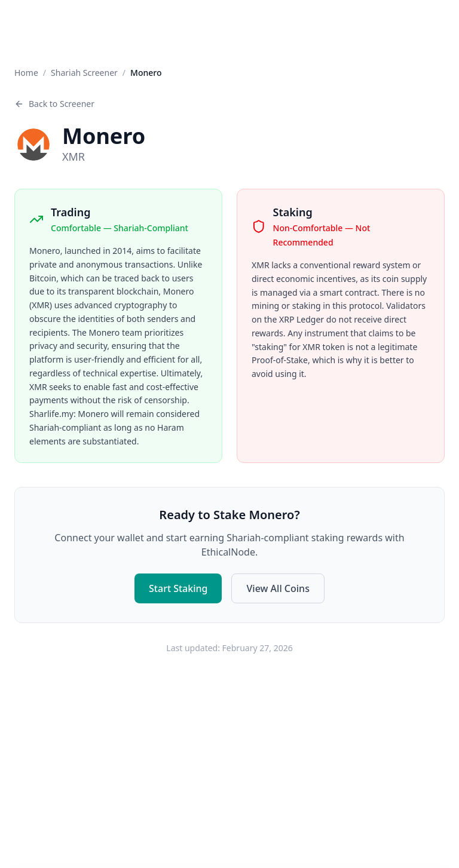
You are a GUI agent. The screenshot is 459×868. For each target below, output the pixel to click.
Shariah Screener (84, 73)
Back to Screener (54, 104)
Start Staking (178, 587)
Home (26, 73)
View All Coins (278, 587)
